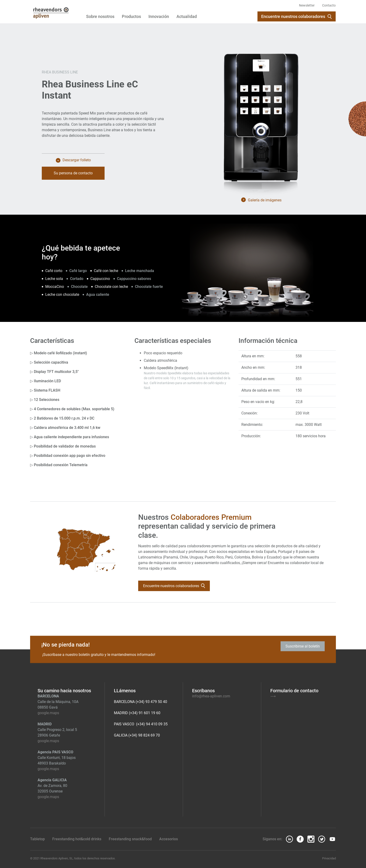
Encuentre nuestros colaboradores (297, 16)
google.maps (48, 713)
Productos (131, 16)
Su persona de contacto (73, 174)
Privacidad (329, 858)
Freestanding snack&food (130, 839)
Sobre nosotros (100, 16)
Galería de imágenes (261, 200)
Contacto (329, 5)
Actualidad (187, 16)
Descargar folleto (73, 161)
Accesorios (169, 839)
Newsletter (307, 5)
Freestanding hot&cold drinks (77, 839)
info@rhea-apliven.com (211, 696)
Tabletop (37, 839)
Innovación (159, 16)
